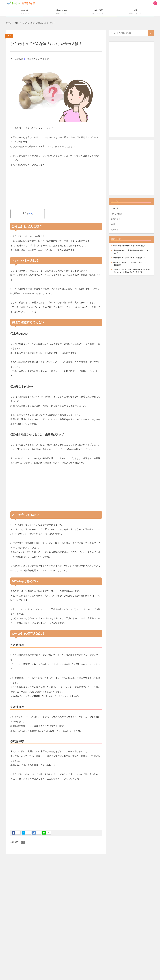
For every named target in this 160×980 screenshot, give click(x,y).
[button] (155, 4)
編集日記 (115, 230)
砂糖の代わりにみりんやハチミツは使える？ (129, 258)
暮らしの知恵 (117, 214)
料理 (10, 36)
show (30, 213)
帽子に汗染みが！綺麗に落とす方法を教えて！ (130, 246)
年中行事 (115, 208)
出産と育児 (116, 219)
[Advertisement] (56, 190)
